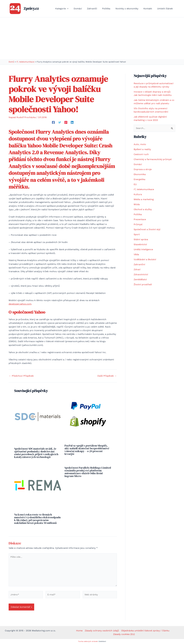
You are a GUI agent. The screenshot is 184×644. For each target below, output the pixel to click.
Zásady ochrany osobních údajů (102, 631)
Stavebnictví (140, 244)
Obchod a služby (143, 209)
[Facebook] (53, 122)
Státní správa (141, 239)
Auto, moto (140, 144)
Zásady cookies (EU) (124, 634)
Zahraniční (139, 264)
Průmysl (138, 224)
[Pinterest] (66, 122)
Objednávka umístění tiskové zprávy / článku (145, 631)
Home (79, 631)
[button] (72, 9)
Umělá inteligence (143, 249)
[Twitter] (60, 122)
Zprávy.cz (31, 8)
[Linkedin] (72, 122)
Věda (136, 254)
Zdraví (137, 269)
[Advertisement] (92, 38)
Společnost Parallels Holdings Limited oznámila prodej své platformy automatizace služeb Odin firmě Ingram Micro (88, 472)
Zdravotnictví (141, 274)
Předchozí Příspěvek (21, 376)
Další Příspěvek (107, 376)
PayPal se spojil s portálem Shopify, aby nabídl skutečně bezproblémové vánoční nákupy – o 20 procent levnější (87, 450)
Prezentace (140, 219)
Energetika (139, 179)
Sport (137, 234)
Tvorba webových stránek (88, 641)
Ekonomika (140, 174)
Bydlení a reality (142, 149)
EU (135, 184)
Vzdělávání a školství (145, 259)
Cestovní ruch (141, 154)
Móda (137, 204)
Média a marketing (144, 199)
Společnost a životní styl (147, 229)
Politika (138, 214)
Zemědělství (140, 279)
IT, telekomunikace (144, 189)
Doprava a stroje (143, 169)
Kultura (138, 194)
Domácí (138, 164)
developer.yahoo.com (20, 304)
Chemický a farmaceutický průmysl (153, 159)
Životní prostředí (143, 284)
